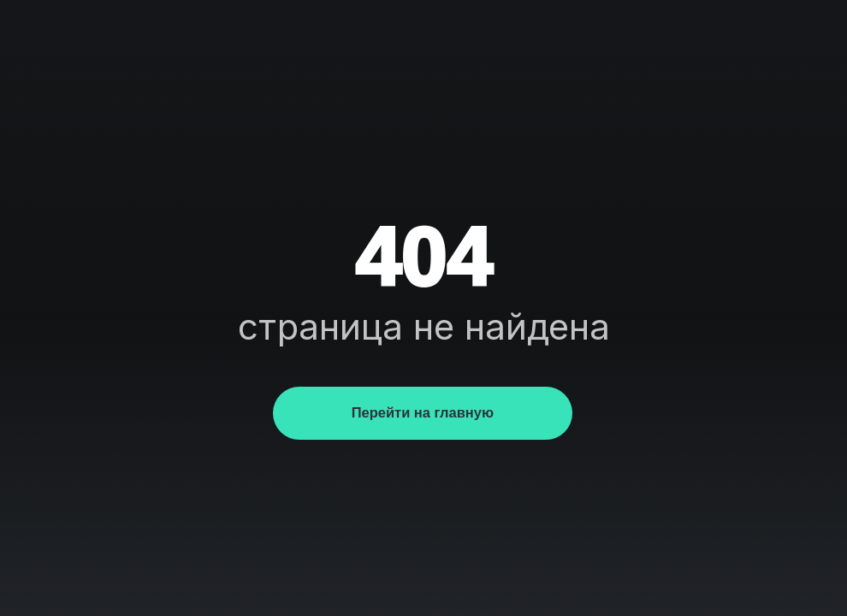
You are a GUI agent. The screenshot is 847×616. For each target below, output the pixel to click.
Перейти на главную (423, 412)
